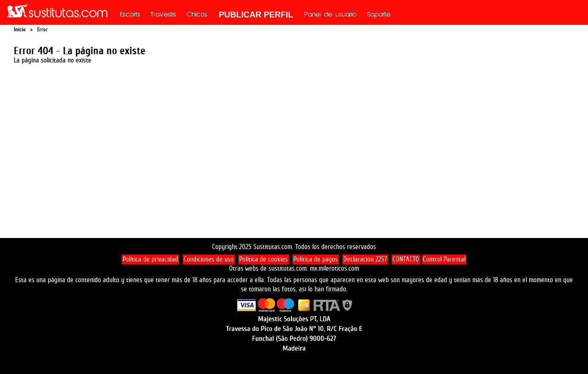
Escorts (130, 15)
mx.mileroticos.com (334, 269)
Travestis (163, 15)
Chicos (197, 15)
